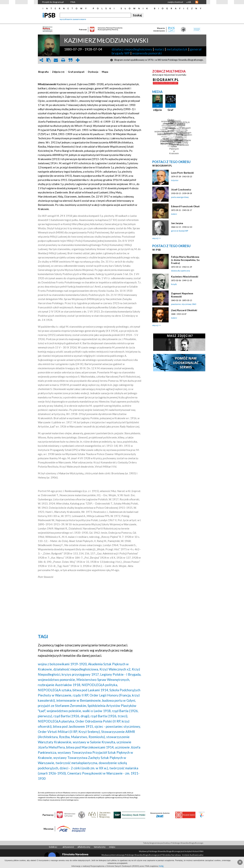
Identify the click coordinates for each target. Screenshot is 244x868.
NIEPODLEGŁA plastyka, (56, 721)
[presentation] (43, 72)
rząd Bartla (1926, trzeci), (109, 716)
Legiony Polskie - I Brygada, (121, 674)
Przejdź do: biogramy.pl (53, 2)
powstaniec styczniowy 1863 (184, 304)
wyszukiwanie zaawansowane (73, 19)
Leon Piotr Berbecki (182, 173)
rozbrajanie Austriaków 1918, (59, 685)
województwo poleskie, (64, 711)
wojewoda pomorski (147, 53)
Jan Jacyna (177, 223)
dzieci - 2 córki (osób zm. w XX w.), (84, 768)
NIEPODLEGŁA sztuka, (55, 690)
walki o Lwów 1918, (97, 711)
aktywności (68, 847)
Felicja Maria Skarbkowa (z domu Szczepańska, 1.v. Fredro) (185, 260)
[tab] (44, 72)
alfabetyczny (84, 847)
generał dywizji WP (180, 231)
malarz (159, 49)
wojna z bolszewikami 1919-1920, (63, 664)
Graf (170, 110)
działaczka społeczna (181, 271)
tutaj (161, 866)
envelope (56, 60)
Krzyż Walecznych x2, (115, 669)
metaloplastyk (177, 49)
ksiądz (174, 284)
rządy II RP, (81, 695)
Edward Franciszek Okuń (185, 206)
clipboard (49, 60)
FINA (73, 2)
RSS (197, 2)
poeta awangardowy (180, 197)
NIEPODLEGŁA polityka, (100, 685)
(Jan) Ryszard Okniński (184, 310)
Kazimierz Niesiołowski (185, 277)
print (63, 60)
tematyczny (100, 847)
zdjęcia (157, 110)
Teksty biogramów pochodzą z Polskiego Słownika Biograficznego (173, 843)
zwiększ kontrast (175, 2)
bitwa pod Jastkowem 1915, (73, 726)
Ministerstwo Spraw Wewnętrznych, (103, 680)
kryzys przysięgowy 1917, (81, 674)
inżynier (175, 180)
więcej (155, 238)
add (78, 60)
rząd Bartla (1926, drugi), (72, 716)
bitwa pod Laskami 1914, (91, 690)
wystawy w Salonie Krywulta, (94, 742)
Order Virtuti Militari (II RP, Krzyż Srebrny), (69, 732)
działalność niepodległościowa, (76, 669)
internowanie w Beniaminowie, (79, 700)
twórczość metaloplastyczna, (77, 763)
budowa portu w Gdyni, (119, 700)
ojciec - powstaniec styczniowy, (118, 726)
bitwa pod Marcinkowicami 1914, (90, 747)
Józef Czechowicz (181, 189)
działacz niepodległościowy (132, 49)
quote (71, 60)
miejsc (112, 847)
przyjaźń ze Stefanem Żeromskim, (62, 706)
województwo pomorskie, (57, 680)
